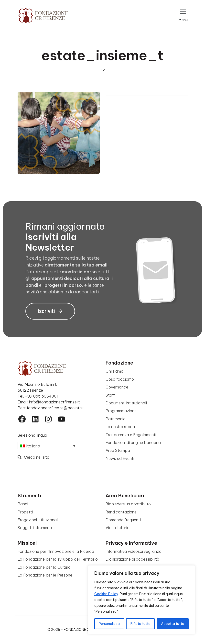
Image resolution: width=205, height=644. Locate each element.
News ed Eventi (120, 458)
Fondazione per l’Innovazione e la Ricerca (56, 551)
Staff (110, 395)
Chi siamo (114, 371)
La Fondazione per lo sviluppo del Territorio (58, 559)
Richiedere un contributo (128, 504)
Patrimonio (116, 419)
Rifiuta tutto (140, 624)
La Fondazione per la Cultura (44, 567)
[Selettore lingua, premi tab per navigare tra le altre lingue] (48, 446)
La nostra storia (120, 427)
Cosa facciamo (120, 379)
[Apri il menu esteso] (183, 16)
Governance (117, 387)
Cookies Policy (106, 594)
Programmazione (121, 411)
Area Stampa (118, 450)
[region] (141, 600)
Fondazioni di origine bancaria (133, 443)
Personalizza (109, 624)
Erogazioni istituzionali (38, 520)
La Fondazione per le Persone (45, 575)
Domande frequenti (123, 520)
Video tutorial (118, 528)
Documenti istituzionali (126, 403)
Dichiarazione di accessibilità (132, 559)
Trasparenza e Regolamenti (131, 435)
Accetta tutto (173, 624)
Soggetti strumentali (36, 528)
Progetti (25, 512)
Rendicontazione (121, 512)
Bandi (23, 504)
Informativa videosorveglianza (134, 551)
